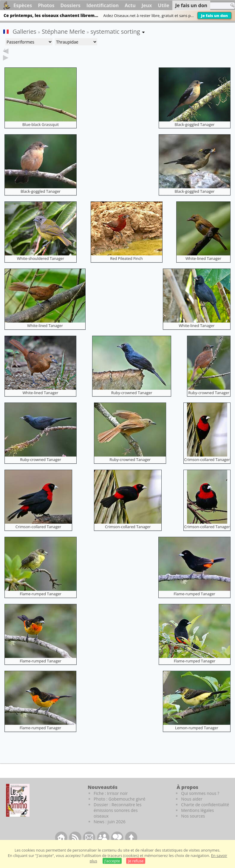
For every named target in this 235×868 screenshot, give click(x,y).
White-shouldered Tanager (41, 268)
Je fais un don (214, 16)
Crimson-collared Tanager (207, 469)
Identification (103, 5)
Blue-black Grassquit (41, 134)
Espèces (23, 5)
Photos (46, 5)
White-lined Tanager (203, 268)
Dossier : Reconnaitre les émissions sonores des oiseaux (117, 820)
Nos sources (193, 825)
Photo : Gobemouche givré (119, 808)
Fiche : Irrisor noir (111, 803)
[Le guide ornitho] (18, 810)
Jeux (147, 5)
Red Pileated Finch (126, 268)
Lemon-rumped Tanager (197, 737)
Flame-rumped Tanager (41, 603)
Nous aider (192, 808)
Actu (130, 5)
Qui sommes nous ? (200, 803)
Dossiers (70, 5)
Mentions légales (197, 820)
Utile (163, 5)
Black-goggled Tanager (194, 134)
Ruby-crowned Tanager (132, 402)
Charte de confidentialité (205, 814)
